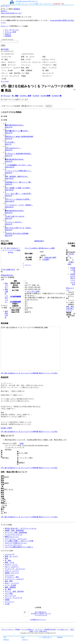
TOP (5, 637)
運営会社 (6, 640)
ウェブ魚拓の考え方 (45, 637)
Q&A (23, 637)
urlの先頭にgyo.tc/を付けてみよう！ (27, 1)
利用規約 (60, 637)
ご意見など (25, 640)
